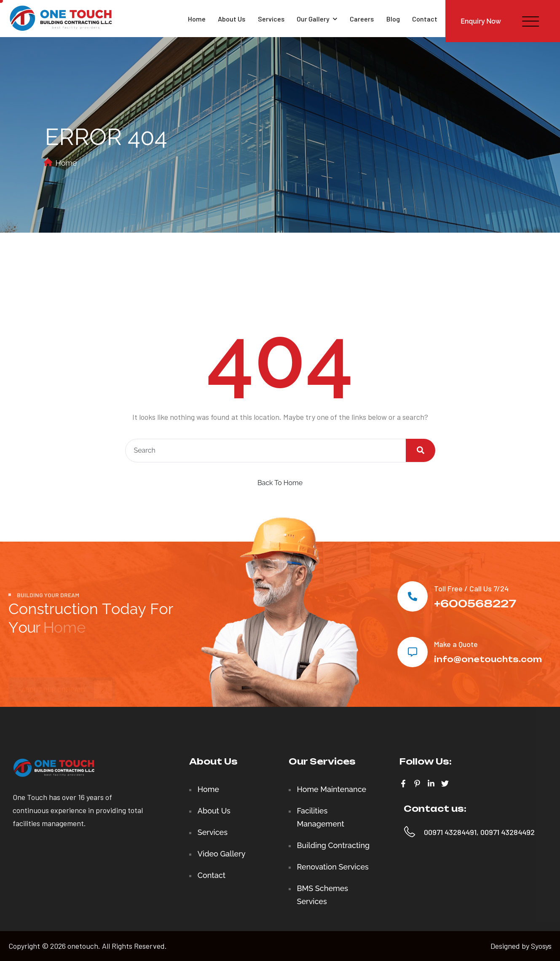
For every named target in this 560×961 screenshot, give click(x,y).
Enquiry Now (481, 21)
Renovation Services (333, 867)
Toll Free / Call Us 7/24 (471, 588)
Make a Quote (456, 644)
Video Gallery (222, 854)
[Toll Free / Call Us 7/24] (413, 596)
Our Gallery (317, 19)
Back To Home (280, 483)
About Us (232, 19)
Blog (393, 19)
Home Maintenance (332, 789)
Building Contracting (334, 845)
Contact (425, 19)
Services (271, 19)
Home (197, 19)
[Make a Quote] (413, 652)
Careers (362, 19)
